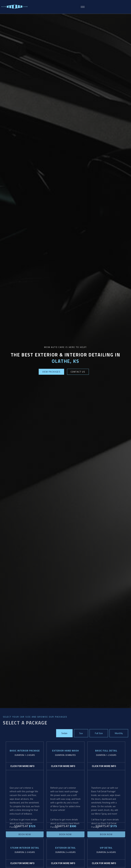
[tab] (64, 733)
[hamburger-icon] (83, 7)
